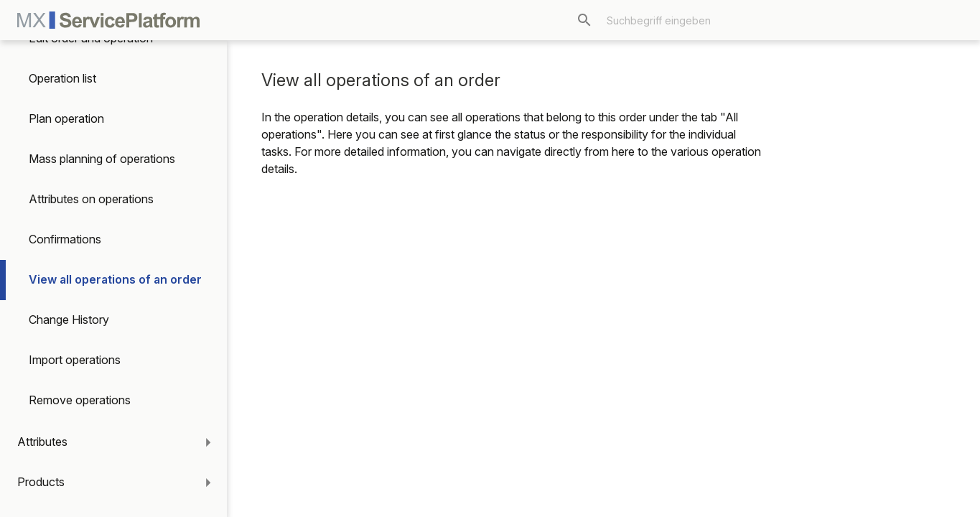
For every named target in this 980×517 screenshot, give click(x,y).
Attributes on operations (91, 199)
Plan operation (66, 118)
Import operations (75, 360)
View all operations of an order (115, 279)
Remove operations (80, 400)
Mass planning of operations (102, 159)
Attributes (42, 442)
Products (41, 482)
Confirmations (65, 239)
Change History (69, 320)
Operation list (62, 78)
